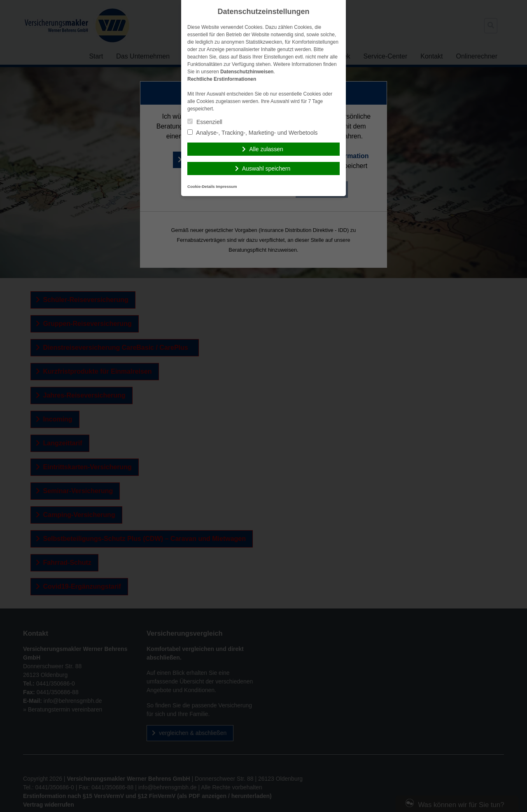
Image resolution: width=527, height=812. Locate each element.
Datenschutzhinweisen (247, 72)
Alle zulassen (266, 149)
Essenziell (205, 122)
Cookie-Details (201, 186)
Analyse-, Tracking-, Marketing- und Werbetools (253, 133)
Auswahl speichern (266, 168)
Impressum (226, 186)
